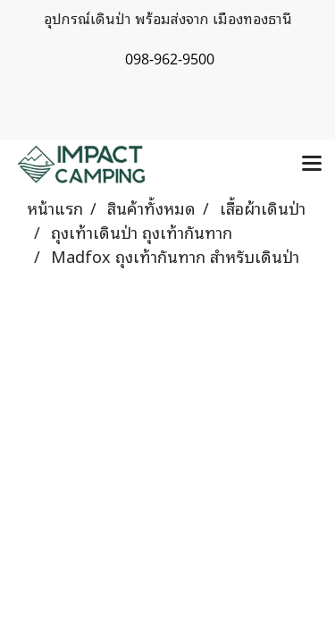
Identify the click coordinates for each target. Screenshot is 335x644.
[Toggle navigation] (312, 165)
